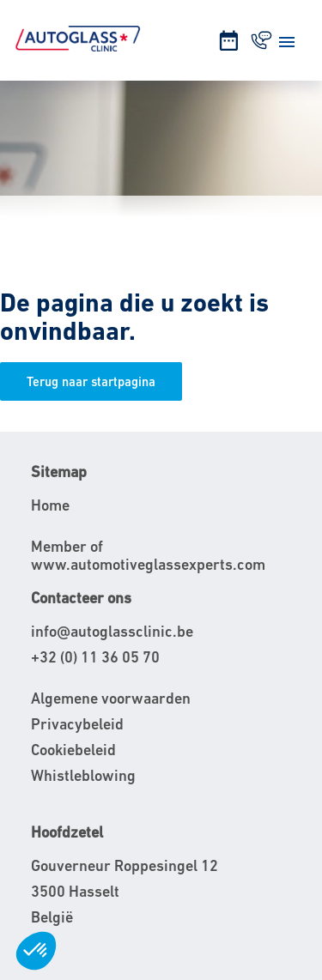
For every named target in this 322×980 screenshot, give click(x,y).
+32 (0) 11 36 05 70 (95, 657)
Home (50, 505)
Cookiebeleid (73, 750)
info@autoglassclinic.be (112, 631)
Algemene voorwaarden (111, 698)
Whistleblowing (83, 775)
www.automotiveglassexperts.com (148, 564)
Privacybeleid (77, 724)
